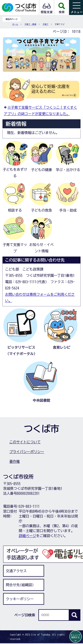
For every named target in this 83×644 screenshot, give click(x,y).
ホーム (15, 24)
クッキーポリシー (20, 599)
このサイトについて (25, 442)
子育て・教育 (30, 24)
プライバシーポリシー (27, 452)
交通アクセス (16, 571)
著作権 (15, 461)
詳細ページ (27, 536)
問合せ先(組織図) (20, 585)
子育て (45, 24)
